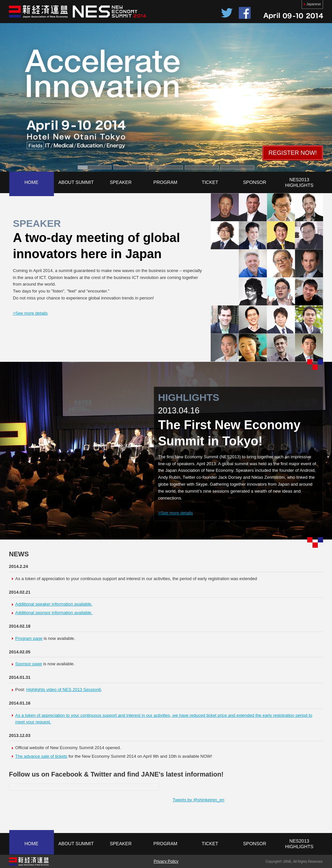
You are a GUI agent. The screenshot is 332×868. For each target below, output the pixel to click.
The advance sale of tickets (41, 756)
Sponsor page (29, 664)
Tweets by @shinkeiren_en (198, 800)
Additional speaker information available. (54, 604)
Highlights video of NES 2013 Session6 (63, 690)
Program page (29, 638)
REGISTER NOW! (293, 153)
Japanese (310, 4)
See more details (30, 313)
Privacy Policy (166, 861)
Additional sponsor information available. (54, 613)
